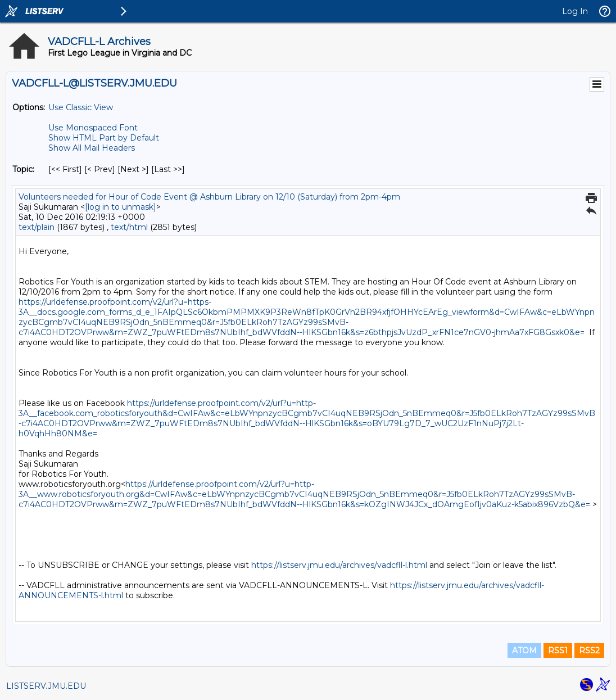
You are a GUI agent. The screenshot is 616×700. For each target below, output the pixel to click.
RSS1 (558, 651)
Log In (575, 11)
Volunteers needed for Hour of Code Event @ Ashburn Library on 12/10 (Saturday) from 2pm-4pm (209, 197)
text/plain (37, 227)
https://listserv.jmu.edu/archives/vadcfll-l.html (339, 565)
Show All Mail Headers (92, 148)
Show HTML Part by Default (104, 138)
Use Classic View (81, 107)
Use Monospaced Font (93, 128)
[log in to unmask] (121, 207)
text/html (129, 227)
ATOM (524, 651)
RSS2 (589, 651)
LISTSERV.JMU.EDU (46, 686)
